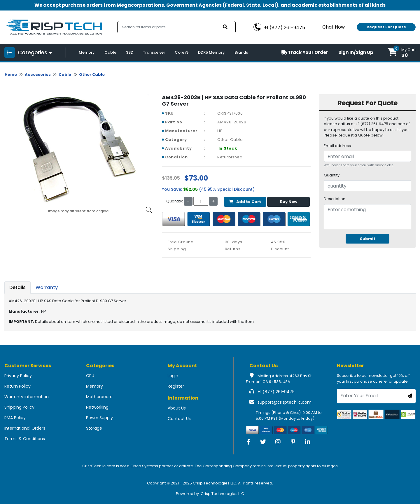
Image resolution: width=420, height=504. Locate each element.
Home (11, 75)
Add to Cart (245, 202)
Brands (241, 52)
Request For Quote (386, 27)
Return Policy (17, 386)
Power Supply (99, 418)
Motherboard (99, 397)
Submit (368, 239)
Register (176, 386)
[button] (402, 52)
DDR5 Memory (211, 52)
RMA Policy (15, 418)
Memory (87, 52)
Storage (94, 428)
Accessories (38, 75)
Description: (335, 199)
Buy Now (289, 202)
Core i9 (182, 52)
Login (173, 376)
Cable (110, 52)
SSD (130, 52)
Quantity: (332, 175)
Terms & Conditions (25, 439)
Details (17, 287)
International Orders (25, 428)
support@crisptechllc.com (285, 402)
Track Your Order (305, 52)
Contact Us (179, 419)
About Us (177, 408)
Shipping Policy (19, 407)
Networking (97, 407)
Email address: (338, 146)
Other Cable (92, 75)
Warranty (47, 287)
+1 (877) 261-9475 (276, 392)
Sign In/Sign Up (356, 52)
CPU (90, 376)
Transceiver (154, 52)
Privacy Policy (18, 376)
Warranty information (27, 397)
